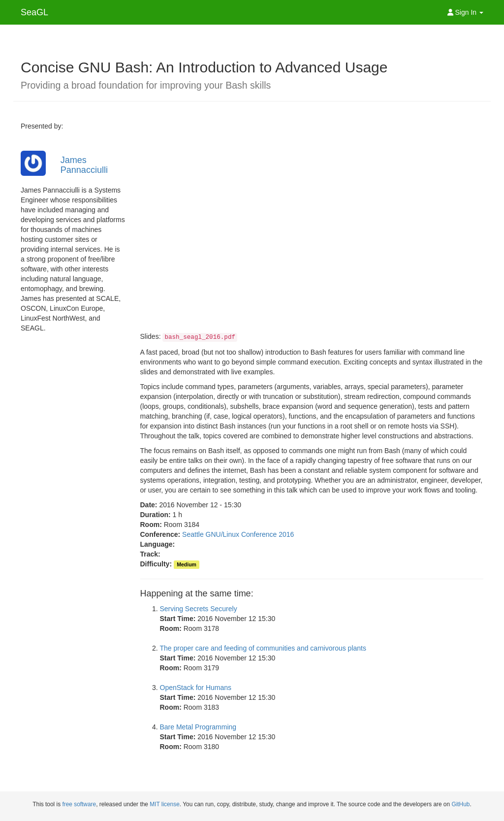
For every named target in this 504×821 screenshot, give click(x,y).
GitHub (460, 804)
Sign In (465, 12)
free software (79, 804)
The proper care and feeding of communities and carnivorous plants (263, 648)
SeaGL (34, 12)
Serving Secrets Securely (199, 609)
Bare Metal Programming (198, 727)
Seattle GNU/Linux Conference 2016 (238, 534)
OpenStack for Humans (196, 688)
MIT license (165, 804)
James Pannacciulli (84, 165)
